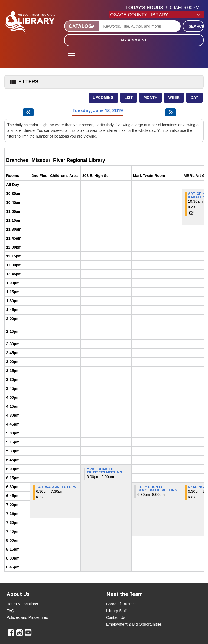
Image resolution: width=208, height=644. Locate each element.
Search (196, 26)
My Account (134, 40)
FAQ (10, 611)
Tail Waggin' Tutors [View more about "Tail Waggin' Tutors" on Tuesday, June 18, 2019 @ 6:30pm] (56, 487)
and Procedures (34, 617)
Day (194, 97)
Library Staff (117, 611)
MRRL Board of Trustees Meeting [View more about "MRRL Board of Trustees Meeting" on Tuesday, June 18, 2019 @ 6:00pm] (104, 471)
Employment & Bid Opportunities (134, 624)
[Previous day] (28, 112)
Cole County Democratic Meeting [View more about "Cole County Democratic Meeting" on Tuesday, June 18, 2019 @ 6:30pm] (157, 489)
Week (174, 97)
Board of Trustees (121, 604)
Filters (23, 84)
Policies (13, 617)
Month (150, 97)
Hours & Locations (22, 604)
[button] (165, 8)
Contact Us (116, 617)
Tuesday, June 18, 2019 (98, 111)
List (129, 97)
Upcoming (103, 97)
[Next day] (171, 112)
